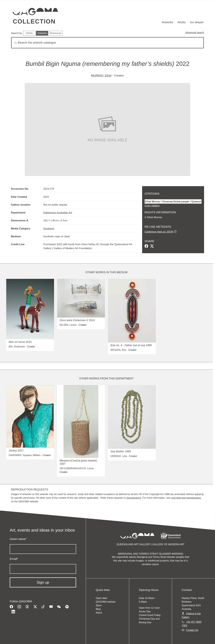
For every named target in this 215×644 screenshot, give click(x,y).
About (99, 613)
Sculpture (49, 228)
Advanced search (195, 33)
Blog (98, 609)
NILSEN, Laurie (68, 325)
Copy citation (152, 206)
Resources (56, 33)
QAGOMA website (106, 602)
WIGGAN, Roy (118, 350)
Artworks (168, 22)
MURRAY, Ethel (101, 75)
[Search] (107, 43)
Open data (101, 598)
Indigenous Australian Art (58, 213)
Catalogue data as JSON (159, 232)
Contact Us (192, 630)
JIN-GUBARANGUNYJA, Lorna (76, 468)
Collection (34, 21)
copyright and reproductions (186, 498)
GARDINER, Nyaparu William (25, 455)
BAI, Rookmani (17, 347)
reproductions (134, 498)
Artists (182, 22)
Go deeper (197, 22)
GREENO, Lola (119, 456)
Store (99, 605)
